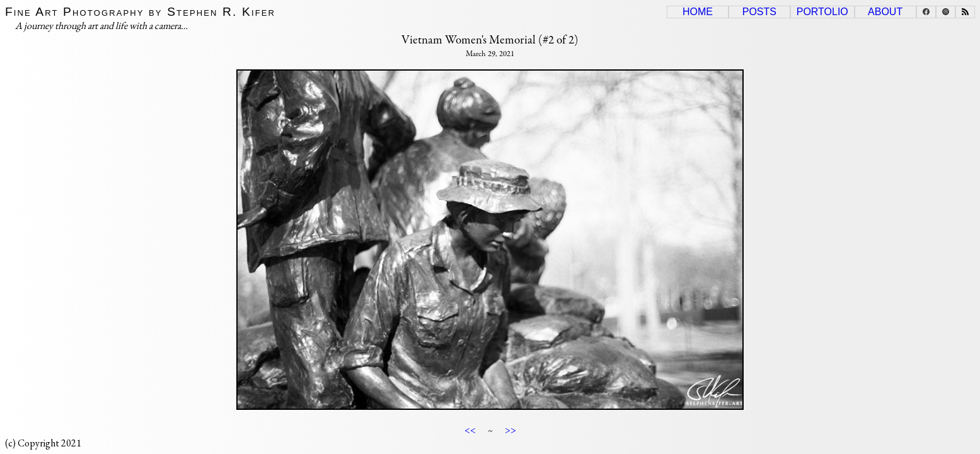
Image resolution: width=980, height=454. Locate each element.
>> (510, 430)
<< (470, 430)
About (885, 12)
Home (698, 12)
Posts (759, 12)
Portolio (822, 12)
